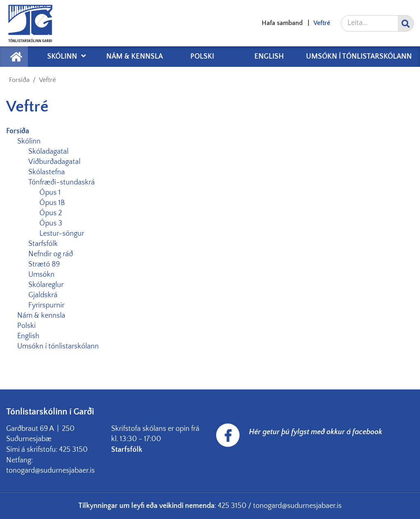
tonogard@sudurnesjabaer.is (297, 506)
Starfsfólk (128, 450)
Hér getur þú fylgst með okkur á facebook (316, 432)
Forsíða (19, 80)
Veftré (47, 80)
